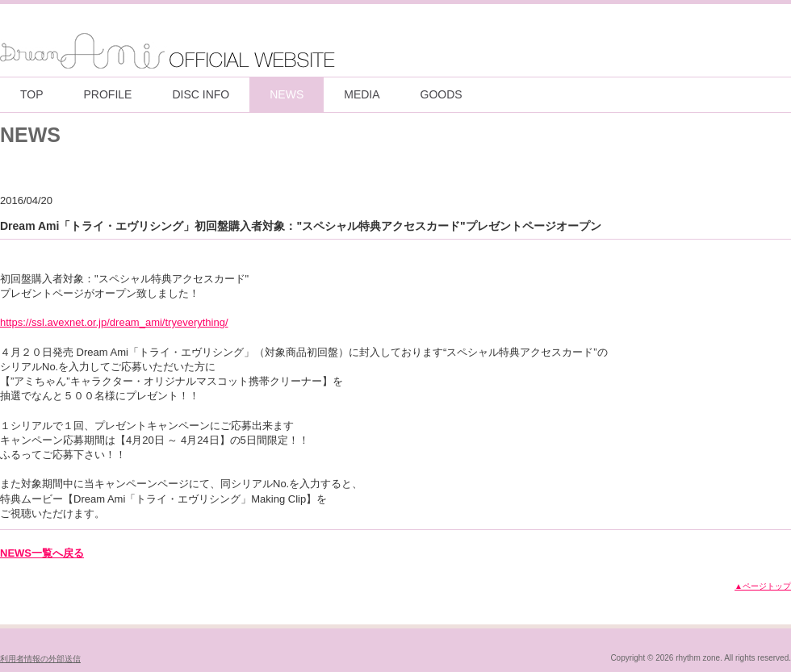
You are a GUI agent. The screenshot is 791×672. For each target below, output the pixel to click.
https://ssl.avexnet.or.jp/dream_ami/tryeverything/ (114, 322)
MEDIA (362, 94)
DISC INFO (201, 94)
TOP (32, 94)
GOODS (442, 94)
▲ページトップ (763, 586)
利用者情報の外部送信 (40, 659)
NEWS (287, 94)
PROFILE (108, 94)
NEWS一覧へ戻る (42, 553)
